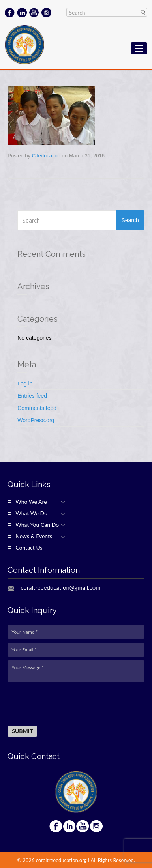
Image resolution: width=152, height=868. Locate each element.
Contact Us (29, 548)
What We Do (31, 513)
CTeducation (46, 156)
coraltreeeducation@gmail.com (60, 588)
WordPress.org (36, 420)
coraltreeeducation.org (61, 860)
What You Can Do (37, 525)
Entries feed (32, 396)
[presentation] (68, 704)
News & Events (34, 536)
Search (143, 12)
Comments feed (37, 408)
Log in (25, 383)
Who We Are (31, 502)
